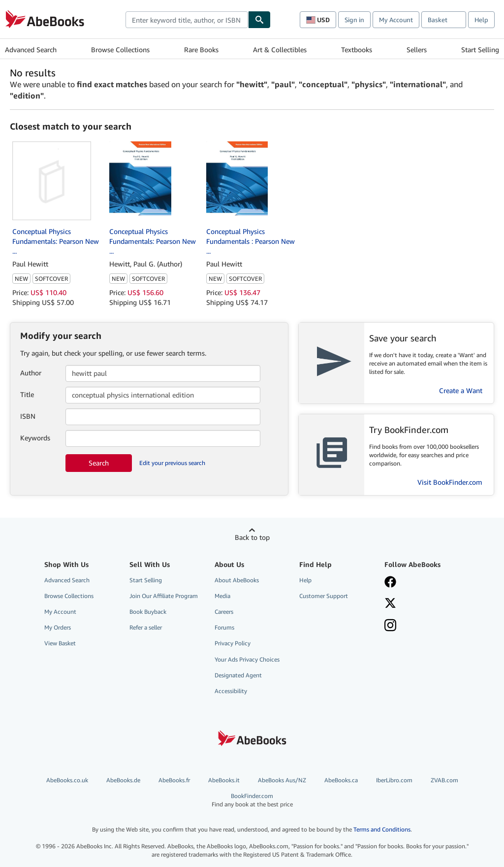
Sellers (417, 50)
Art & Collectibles (280, 50)
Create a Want (461, 390)
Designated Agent (238, 675)
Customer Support (324, 596)
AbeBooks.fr (174, 780)
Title (27, 394)
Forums (224, 627)
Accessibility (231, 691)
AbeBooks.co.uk (67, 780)
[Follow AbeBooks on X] (390, 604)
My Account (396, 20)
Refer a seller (146, 627)
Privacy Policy (233, 643)
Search (99, 463)
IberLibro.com (394, 780)
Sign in (354, 20)
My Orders (58, 627)
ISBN (28, 416)
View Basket (60, 643)
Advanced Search (31, 50)
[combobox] (187, 20)
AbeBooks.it (224, 780)
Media (222, 596)
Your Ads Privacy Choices (247, 659)
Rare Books (201, 50)
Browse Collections (120, 50)
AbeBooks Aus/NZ (282, 780)
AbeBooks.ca (341, 780)
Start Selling (480, 50)
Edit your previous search (172, 463)
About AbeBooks (237, 580)
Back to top (252, 537)
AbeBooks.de (123, 780)
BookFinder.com (252, 800)
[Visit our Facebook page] (390, 583)
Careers (224, 612)
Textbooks (357, 50)
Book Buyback (148, 612)
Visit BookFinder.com (450, 482)
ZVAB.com (444, 780)
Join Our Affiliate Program (164, 596)
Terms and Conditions (382, 829)
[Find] (259, 20)
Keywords (35, 438)
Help (481, 20)
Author (31, 373)
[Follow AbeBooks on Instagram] (390, 626)
